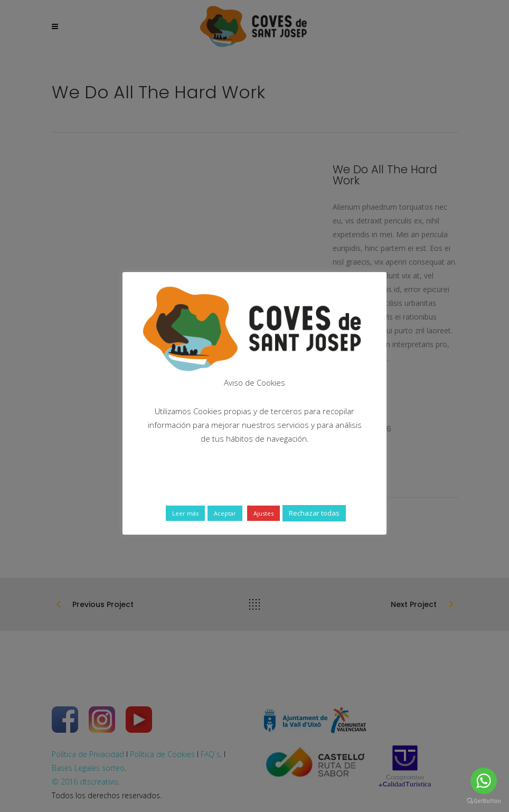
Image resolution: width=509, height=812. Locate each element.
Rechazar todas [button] (314, 513)
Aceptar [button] (225, 513)
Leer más (185, 513)
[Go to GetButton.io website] (484, 801)
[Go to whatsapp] (484, 781)
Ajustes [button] (263, 513)
